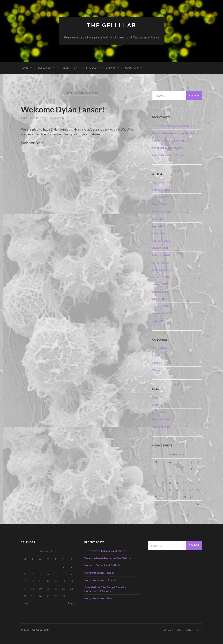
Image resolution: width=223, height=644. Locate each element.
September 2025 (162, 182)
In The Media (160, 348)
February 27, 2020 (34, 118)
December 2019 (162, 270)
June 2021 (159, 219)
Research (45, 68)
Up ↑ (199, 630)
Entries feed (159, 412)
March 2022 (160, 204)
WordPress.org (161, 427)
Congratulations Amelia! (167, 148)
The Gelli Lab (112, 25)
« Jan (156, 504)
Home (25, 68)
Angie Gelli (59, 118)
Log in (156, 405)
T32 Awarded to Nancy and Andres (173, 126)
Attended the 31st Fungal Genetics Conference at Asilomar (105, 589)
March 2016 (160, 299)
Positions (132, 68)
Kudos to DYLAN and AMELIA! (171, 140)
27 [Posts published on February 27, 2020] (177, 497)
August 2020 (160, 248)
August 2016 (160, 291)
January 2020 (160, 262)
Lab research (160, 355)
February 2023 (161, 190)
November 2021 (162, 211)
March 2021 (160, 233)
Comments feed (162, 419)
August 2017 (160, 284)
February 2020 (161, 255)
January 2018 (160, 277)
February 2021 (161, 240)
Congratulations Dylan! (98, 598)
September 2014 (162, 313)
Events (111, 68)
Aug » (198, 504)
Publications (70, 68)
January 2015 (160, 306)
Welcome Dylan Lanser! (63, 109)
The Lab (91, 68)
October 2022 (161, 197)
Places (156, 370)
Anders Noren (184, 630)
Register (157, 397)
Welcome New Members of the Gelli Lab (176, 133)
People (156, 363)
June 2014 (159, 321)
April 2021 (159, 226)
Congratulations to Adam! (168, 155)
